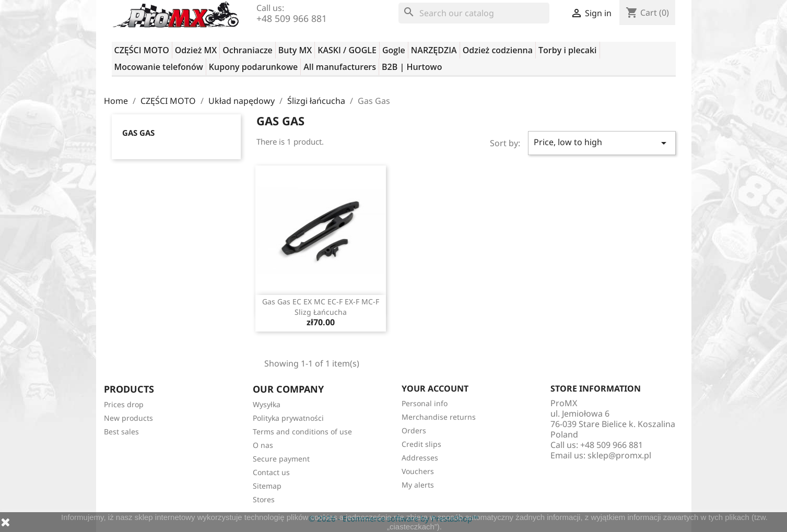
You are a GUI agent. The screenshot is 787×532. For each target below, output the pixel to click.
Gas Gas (138, 133)
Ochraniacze (248, 50)
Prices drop (124, 404)
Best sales (121, 431)
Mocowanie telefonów (159, 67)
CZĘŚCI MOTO (142, 50)
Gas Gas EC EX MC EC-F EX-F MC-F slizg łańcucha (321, 307)
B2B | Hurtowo (412, 67)
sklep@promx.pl (619, 455)
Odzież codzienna (498, 50)
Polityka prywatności (288, 418)
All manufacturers (340, 67)
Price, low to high (602, 143)
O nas (263, 445)
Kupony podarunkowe (253, 67)
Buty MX (295, 50)
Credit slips (421, 444)
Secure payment (281, 459)
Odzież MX (196, 50)
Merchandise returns (439, 417)
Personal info (425, 403)
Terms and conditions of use (302, 431)
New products (128, 418)
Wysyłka (267, 404)
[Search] (474, 13)
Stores (264, 499)
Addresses (420, 458)
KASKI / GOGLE (347, 50)
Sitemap (267, 486)
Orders (414, 430)
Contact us (271, 472)
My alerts (418, 485)
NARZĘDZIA (434, 50)
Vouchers (418, 471)
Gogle (394, 50)
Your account (435, 388)
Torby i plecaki (568, 50)
